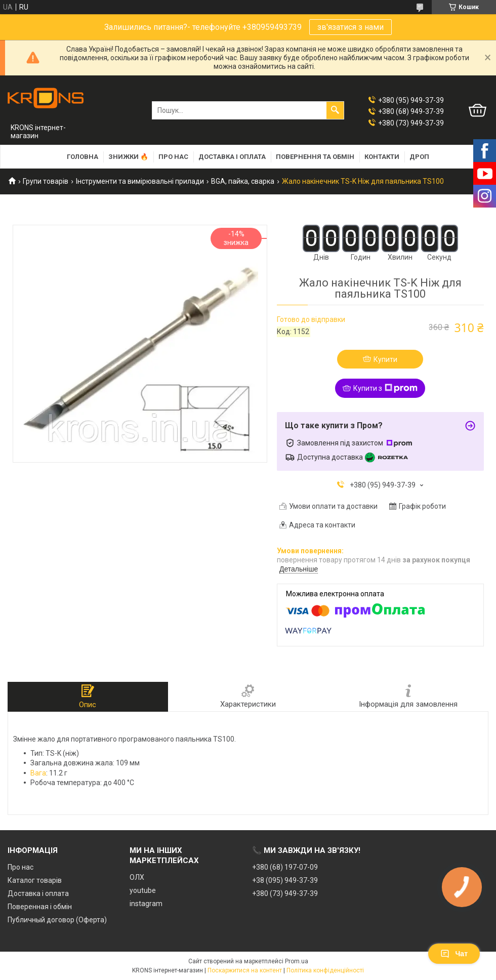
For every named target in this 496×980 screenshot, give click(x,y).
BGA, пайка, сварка (243, 181)
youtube (143, 890)
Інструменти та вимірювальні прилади (140, 181)
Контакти (382, 157)
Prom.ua (297, 961)
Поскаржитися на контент (245, 970)
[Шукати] (335, 110)
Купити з (385, 388)
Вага (38, 773)
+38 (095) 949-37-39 (285, 880)
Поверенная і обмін (40, 907)
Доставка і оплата (232, 157)
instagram (146, 904)
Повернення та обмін (315, 157)
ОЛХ (137, 877)
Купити (385, 359)
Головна (82, 157)
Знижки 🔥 (128, 157)
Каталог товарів (35, 880)
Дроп (419, 157)
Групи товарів (46, 181)
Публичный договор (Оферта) (57, 920)
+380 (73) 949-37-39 (285, 893)
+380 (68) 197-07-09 (285, 867)
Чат (454, 954)
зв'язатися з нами (350, 27)
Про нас (173, 157)
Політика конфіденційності (325, 970)
